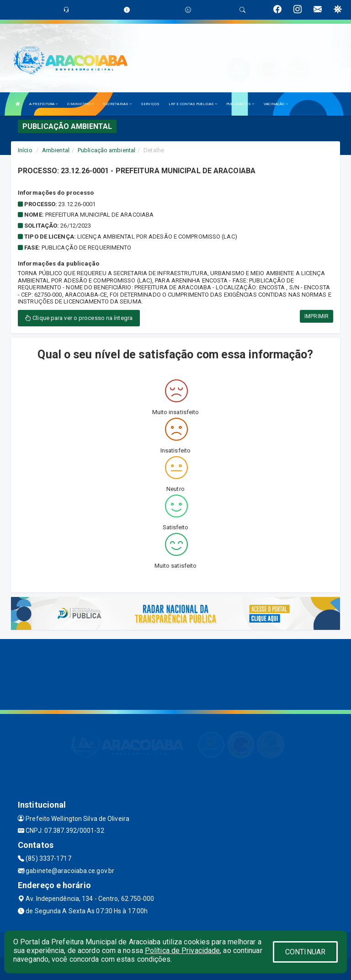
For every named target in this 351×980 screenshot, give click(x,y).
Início (25, 150)
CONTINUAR (305, 952)
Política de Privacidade (182, 951)
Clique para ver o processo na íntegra (79, 318)
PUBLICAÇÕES (240, 104)
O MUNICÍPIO (80, 104)
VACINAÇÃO (276, 104)
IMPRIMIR (316, 316)
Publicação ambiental (106, 150)
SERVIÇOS (150, 104)
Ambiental (56, 150)
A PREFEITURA (43, 104)
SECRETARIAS (117, 104)
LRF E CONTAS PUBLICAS (193, 104)
